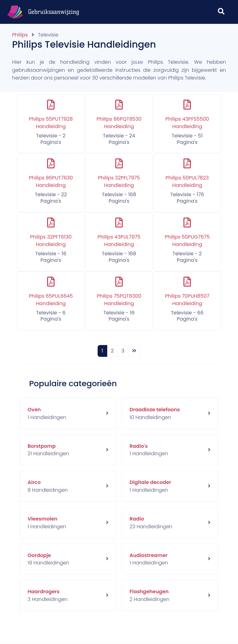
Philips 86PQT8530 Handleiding (119, 123)
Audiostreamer (149, 555)
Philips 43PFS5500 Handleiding (187, 123)
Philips (20, 35)
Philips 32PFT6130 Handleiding (51, 241)
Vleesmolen (42, 519)
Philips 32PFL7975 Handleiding (119, 182)
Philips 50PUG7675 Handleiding (187, 241)
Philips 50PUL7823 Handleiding (187, 182)
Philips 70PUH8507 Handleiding (187, 300)
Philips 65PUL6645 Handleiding (51, 300)
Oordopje (39, 555)
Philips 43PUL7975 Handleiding (119, 241)
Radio (137, 519)
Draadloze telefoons (155, 410)
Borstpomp (42, 446)
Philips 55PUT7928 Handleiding (51, 123)
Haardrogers (44, 592)
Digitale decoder (150, 482)
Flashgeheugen (149, 592)
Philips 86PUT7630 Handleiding (51, 182)
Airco (34, 482)
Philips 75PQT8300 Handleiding (119, 300)
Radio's (139, 446)
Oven (34, 410)
